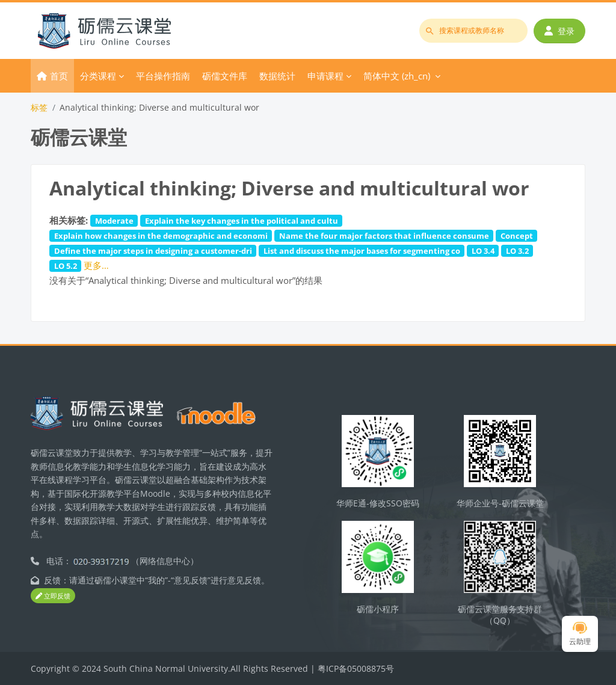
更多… (96, 265)
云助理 (580, 634)
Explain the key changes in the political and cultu (242, 221)
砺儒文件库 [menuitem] (225, 76)
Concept (517, 236)
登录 (559, 31)
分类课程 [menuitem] (98, 76)
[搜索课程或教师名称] (473, 31)
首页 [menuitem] (59, 76)
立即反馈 (53, 596)
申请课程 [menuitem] (325, 76)
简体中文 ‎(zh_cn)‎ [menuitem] (397, 76)
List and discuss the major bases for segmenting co (362, 251)
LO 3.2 (517, 251)
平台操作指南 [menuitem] (163, 76)
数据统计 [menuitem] (277, 76)
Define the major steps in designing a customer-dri (153, 251)
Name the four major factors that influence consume (384, 236)
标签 (39, 107)
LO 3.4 (483, 251)
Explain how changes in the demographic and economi (161, 236)
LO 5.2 (66, 266)
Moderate (114, 221)
